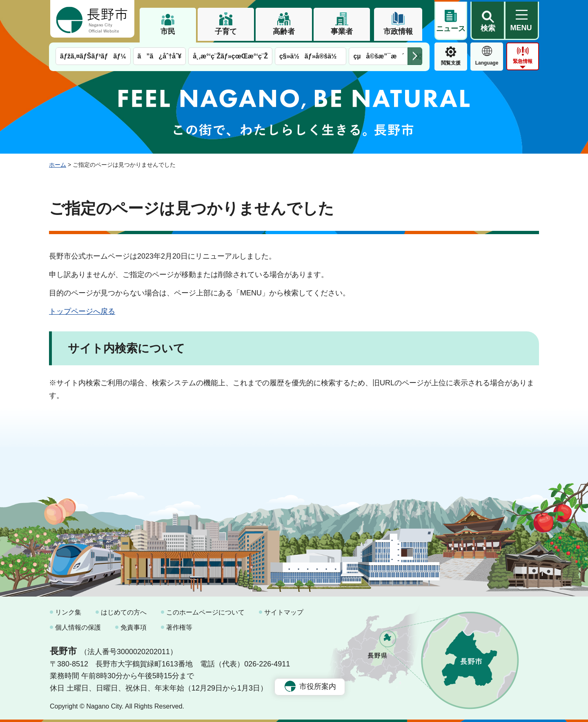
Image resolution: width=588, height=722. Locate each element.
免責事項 (134, 627)
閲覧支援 (451, 63)
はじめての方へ (124, 612)
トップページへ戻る (82, 311)
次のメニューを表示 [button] (415, 56)
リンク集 (68, 612)
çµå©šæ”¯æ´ (379, 56)
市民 (168, 31)
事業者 (342, 31)
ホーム (58, 165)
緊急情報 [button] (523, 61)
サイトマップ (284, 612)
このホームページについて (205, 612)
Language (487, 63)
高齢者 (284, 31)
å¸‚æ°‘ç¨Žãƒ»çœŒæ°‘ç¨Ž (230, 56)
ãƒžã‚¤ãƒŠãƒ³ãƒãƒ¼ (93, 56)
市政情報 (398, 31)
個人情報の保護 (78, 627)
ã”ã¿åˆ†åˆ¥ (160, 56)
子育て (226, 31)
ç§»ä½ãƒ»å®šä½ (311, 56)
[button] (488, 19)
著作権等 (179, 627)
